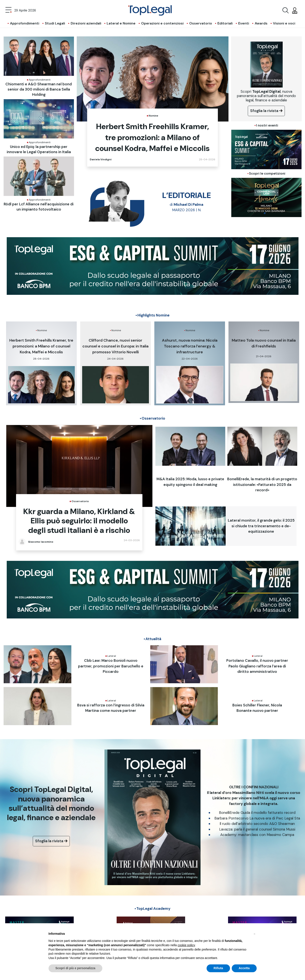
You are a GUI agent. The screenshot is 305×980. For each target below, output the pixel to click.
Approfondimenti (25, 23)
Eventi (244, 23)
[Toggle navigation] (8, 10)
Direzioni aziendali (86, 23)
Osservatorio (201, 23)
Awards (261, 23)
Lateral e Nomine (121, 23)
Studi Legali (55, 23)
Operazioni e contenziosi (162, 23)
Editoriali (225, 23)
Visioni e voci (284, 23)
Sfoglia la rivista (266, 111)
